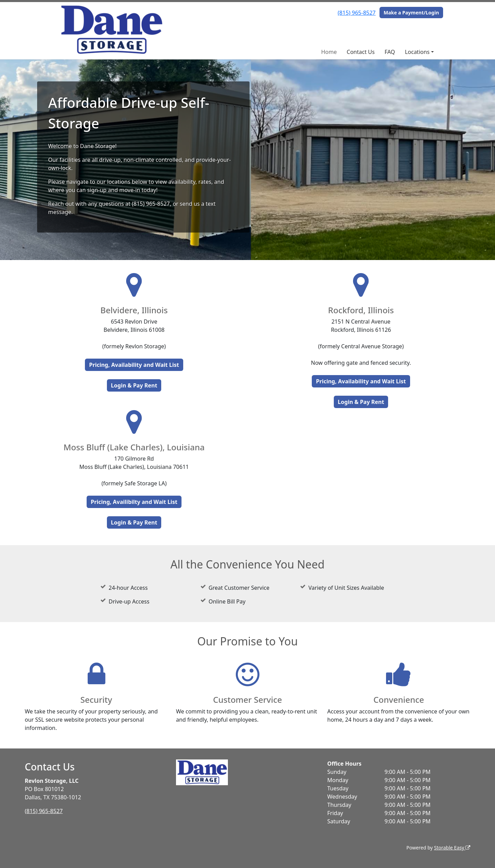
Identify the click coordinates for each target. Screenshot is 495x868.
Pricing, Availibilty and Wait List (134, 502)
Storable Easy (452, 848)
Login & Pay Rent (134, 385)
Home (329, 52)
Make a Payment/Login (411, 13)
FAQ (390, 52)
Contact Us (361, 52)
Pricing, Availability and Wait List (134, 365)
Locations (417, 52)
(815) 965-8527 (356, 13)
